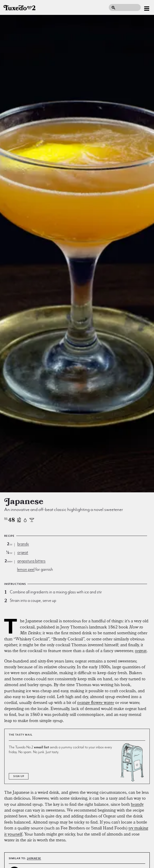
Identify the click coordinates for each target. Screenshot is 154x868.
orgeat (23, 552)
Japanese (34, 858)
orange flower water (96, 702)
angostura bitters (31, 561)
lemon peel (26, 569)
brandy (23, 544)
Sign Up (19, 776)
